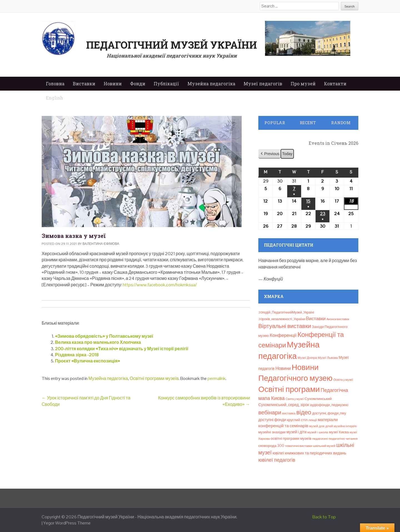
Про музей (303, 84)
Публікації (166, 84)
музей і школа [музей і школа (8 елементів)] (318, 432)
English (54, 98)
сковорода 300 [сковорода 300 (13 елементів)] (271, 446)
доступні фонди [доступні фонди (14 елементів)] (272, 420)
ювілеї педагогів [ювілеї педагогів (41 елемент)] (277, 460)
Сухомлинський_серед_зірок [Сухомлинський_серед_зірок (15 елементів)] (284, 405)
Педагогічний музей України (172, 45)
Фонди (138, 84)
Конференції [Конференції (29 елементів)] (283, 335)
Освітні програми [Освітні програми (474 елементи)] (289, 389)
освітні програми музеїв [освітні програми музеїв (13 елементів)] (291, 438)
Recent (308, 123)
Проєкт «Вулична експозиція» (87, 361)
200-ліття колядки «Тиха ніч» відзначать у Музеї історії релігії (122, 349)
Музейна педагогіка (211, 84)
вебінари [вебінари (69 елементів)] (270, 412)
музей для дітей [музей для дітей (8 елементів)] (321, 426)
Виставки (84, 84)
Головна (55, 84)
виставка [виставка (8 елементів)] (289, 413)
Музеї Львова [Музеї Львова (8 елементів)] (328, 358)
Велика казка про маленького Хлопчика (98, 342)
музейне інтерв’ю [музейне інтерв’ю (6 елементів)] (345, 426)
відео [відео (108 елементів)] (304, 412)
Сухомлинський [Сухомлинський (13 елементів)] (318, 399)
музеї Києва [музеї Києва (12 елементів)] (339, 432)
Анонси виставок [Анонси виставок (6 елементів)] (338, 319)
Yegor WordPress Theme (67, 523)
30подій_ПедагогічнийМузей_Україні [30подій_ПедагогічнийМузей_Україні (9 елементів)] (286, 312)
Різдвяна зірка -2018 (77, 355)
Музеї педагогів (263, 84)
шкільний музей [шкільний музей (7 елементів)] (324, 446)
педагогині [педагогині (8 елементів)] (320, 439)
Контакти (335, 84)
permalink (217, 378)
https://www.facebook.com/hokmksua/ (160, 285)
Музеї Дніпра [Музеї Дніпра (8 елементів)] (307, 358)
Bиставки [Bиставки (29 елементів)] (316, 319)
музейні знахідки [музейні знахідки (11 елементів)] (272, 432)
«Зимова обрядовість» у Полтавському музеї (104, 336)
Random (341, 123)
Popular (275, 123)
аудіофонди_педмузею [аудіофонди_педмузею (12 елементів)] (329, 405)
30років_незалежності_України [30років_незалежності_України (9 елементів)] (282, 319)
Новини (113, 84)
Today (287, 154)
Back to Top (324, 517)
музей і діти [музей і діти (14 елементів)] (296, 432)
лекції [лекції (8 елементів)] (313, 420)
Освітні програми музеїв (154, 378)
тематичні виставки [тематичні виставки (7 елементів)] (299, 446)
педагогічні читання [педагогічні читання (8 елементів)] (343, 439)
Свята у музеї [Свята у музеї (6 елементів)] (295, 399)
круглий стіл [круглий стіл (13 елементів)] (297, 420)
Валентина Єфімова (101, 244)
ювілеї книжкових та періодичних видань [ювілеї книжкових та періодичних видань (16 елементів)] (309, 453)
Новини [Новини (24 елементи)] (283, 368)
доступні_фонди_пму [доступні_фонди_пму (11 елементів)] (329, 413)
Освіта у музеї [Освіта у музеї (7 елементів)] (343, 380)
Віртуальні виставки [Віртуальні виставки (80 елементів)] (285, 326)
